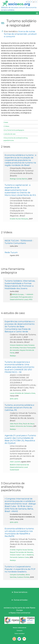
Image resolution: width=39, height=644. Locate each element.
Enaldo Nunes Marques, (19, 219)
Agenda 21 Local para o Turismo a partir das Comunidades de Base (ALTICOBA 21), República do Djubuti (20, 439)
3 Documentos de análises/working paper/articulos (16, 139)
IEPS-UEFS (14, 399)
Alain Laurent (15, 462)
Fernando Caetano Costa (19, 557)
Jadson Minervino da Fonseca (21, 426)
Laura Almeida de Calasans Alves (23, 393)
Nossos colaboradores (20, 628)
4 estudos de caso (10, 134)
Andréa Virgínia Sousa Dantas (21, 550)
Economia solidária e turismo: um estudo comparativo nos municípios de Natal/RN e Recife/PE (19, 532)
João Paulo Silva (16, 424)
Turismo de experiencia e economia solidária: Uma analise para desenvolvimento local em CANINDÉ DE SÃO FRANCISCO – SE (19, 367)
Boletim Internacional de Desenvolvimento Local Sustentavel (19, 467)
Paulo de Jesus (29, 424)
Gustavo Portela (23, 577)
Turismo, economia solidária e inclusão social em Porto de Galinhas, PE (19, 407)
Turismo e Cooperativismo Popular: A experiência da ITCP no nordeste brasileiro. (20, 569)
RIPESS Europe (18, 294)
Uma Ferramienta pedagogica (14, 130)
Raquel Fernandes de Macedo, (22, 552)
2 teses (6, 122)
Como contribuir (20, 634)
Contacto (20, 631)
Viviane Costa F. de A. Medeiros (22, 555)
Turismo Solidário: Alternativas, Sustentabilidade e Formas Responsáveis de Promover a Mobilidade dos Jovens (20, 285)
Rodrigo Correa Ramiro (19, 179)
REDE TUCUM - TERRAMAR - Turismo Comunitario (19, 242)
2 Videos (6, 126)
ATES (30, 299)
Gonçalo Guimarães (17, 575)
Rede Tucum (11, 252)
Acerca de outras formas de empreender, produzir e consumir (20, 34)
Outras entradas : (21, 600)
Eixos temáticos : (21, 592)
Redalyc (13, 356)
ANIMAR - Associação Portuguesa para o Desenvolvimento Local (22, 297)
